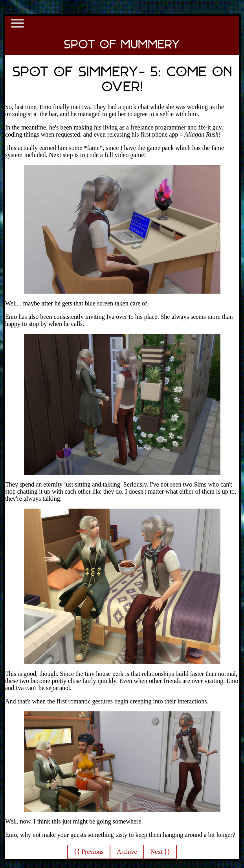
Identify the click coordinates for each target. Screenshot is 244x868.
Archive (127, 852)
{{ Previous (89, 852)
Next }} (160, 852)
